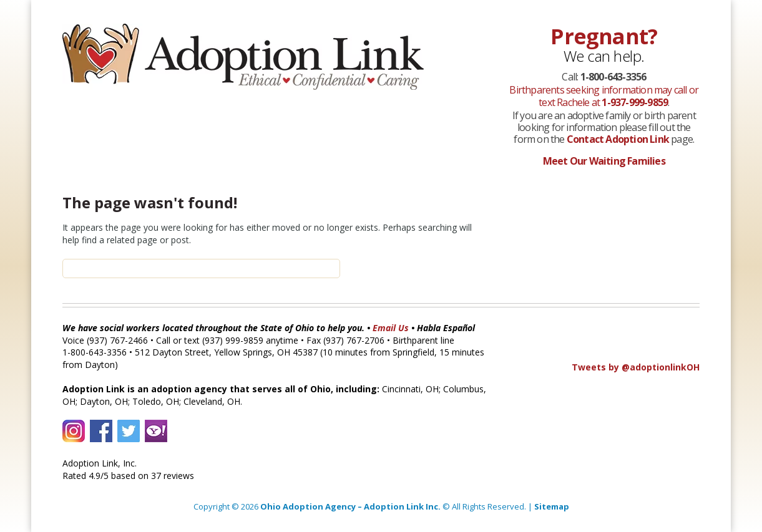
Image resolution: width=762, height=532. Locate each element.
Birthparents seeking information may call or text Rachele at (604, 96)
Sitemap (552, 506)
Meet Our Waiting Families (604, 161)
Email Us (391, 328)
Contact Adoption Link (619, 139)
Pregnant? (604, 36)
